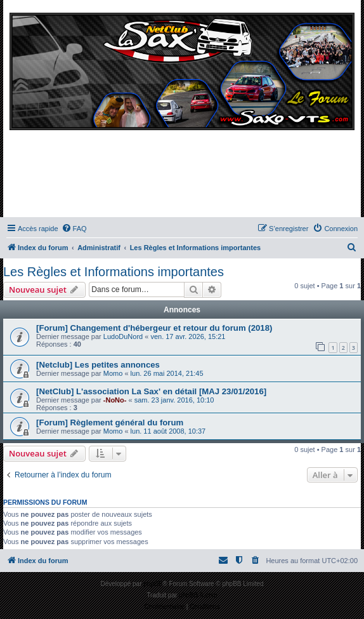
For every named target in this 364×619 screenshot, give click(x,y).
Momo (113, 373)
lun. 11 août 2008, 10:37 (168, 431)
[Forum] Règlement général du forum (110, 423)
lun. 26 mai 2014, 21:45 (167, 373)
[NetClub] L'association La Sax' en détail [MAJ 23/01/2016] (151, 391)
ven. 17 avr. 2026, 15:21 (188, 336)
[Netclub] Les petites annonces (98, 365)
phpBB (153, 584)
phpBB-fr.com (198, 595)
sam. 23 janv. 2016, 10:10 (174, 400)
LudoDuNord (123, 336)
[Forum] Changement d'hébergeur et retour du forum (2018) (154, 328)
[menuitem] (74, 229)
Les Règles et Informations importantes (114, 272)
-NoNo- (115, 400)
